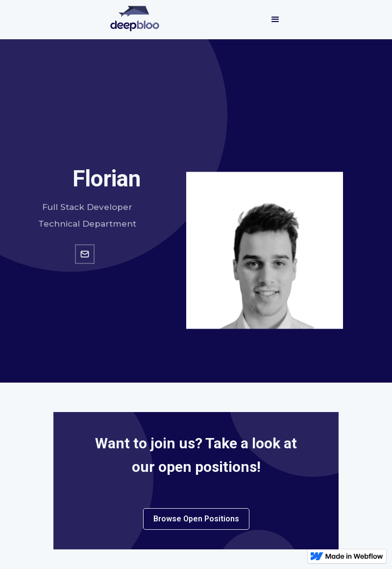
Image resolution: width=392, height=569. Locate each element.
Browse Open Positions (196, 519)
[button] (275, 20)
